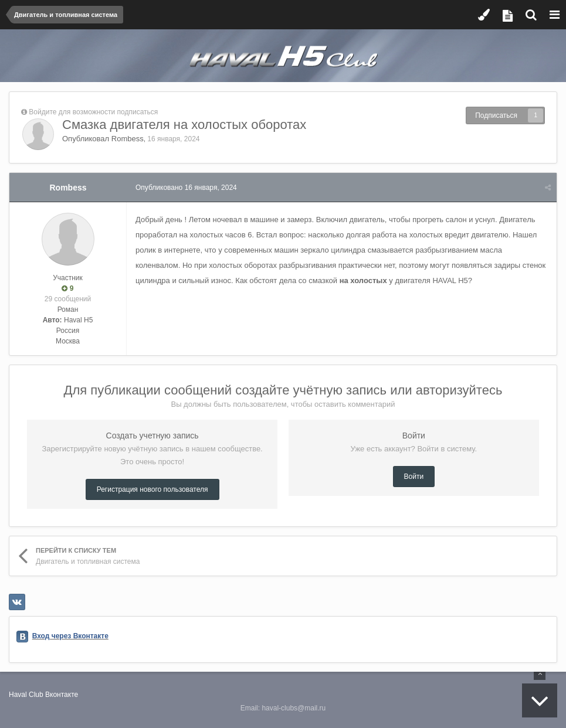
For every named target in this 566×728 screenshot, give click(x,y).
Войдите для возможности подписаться (93, 112)
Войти (414, 477)
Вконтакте (62, 695)
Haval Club (26, 695)
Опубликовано (186, 188)
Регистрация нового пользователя (152, 489)
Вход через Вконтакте (70, 636)
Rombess (128, 139)
